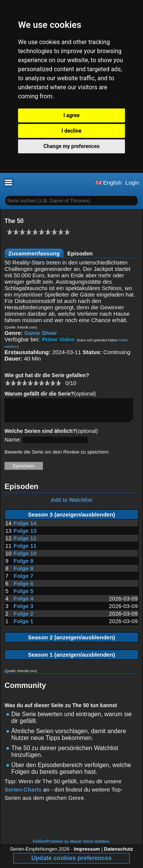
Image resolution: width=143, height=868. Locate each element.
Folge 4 (24, 603)
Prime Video (58, 339)
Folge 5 (24, 595)
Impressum (87, 853)
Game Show (41, 333)
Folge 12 (25, 543)
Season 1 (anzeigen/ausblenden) (71, 659)
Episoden (80, 253)
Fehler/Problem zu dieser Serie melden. (71, 846)
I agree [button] (71, 115)
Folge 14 (25, 528)
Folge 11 (25, 550)
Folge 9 (24, 565)
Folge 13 (25, 535)
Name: (13, 444)
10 (58, 383)
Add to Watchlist (71, 504)
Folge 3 (24, 611)
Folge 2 (24, 618)
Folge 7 (24, 580)
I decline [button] (71, 131)
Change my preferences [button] (71, 146)
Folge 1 (24, 626)
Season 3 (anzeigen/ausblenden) (71, 519)
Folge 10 (25, 558)
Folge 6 (24, 588)
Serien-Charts (23, 794)
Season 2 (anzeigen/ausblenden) (71, 642)
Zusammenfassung (34, 253)
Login (132, 183)
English (109, 183)
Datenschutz (118, 853)
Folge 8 (24, 573)
